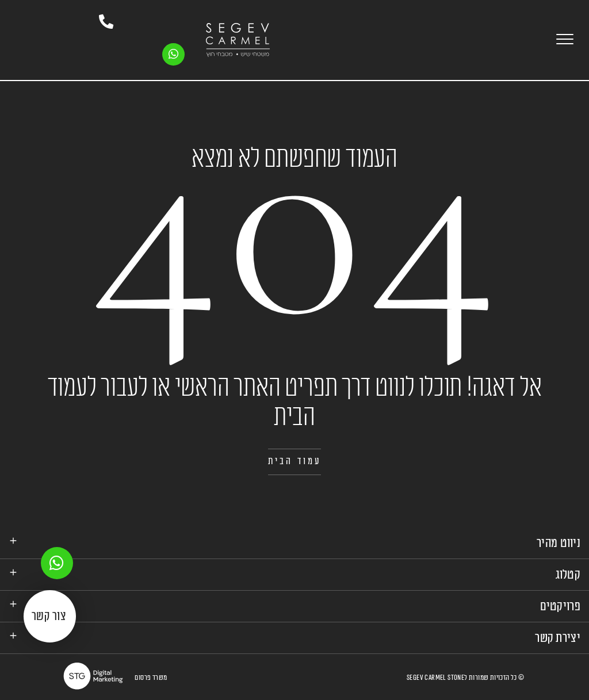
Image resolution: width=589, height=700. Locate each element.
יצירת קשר (558, 637)
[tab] (294, 543)
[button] (295, 462)
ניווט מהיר (559, 542)
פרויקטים (560, 606)
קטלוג (568, 574)
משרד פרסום (151, 677)
